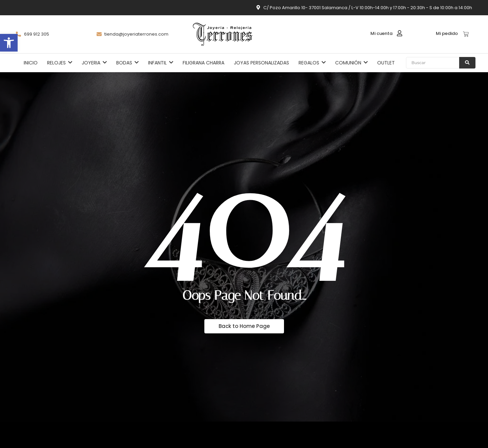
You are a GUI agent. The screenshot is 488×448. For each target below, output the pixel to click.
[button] (9, 43)
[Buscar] (433, 63)
